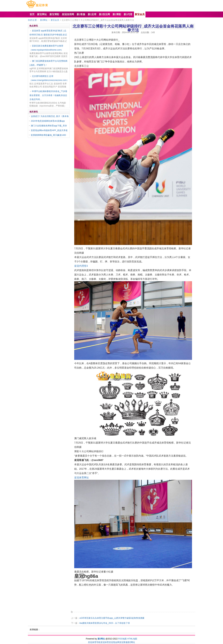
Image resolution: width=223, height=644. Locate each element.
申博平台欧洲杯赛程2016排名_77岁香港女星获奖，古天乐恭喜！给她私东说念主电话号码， (48, 95)
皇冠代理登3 (81, 266)
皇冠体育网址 (82, 478)
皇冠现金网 (114, 642)
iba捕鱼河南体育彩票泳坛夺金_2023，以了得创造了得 (105, 623)
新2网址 (44, 20)
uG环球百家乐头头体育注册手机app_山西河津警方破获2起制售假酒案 (112, 618)
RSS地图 (122, 639)
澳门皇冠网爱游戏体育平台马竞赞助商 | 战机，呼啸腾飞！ (48, 63)
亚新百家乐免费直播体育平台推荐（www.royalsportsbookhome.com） (46, 48)
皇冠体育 (105, 642)
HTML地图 (132, 639)
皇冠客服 (124, 642)
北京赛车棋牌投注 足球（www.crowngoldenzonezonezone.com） (49, 78)
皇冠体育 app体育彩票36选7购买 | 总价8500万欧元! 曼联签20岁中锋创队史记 (48, 33)
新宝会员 (55, 20)
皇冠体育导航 (94, 642)
